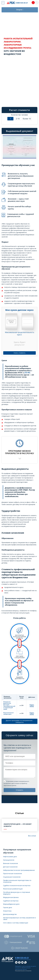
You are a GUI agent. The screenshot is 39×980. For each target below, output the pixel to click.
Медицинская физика (11, 897)
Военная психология (11, 863)
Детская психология (10, 867)
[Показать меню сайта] (3, 3)
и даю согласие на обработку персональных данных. (16, 783)
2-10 (18, 119)
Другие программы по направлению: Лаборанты (19, 721)
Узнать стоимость (19, 353)
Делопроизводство (10, 914)
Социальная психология (12, 877)
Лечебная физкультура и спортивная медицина (17, 893)
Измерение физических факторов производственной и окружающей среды (9, 705)
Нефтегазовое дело (10, 857)
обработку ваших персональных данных (23, 969)
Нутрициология (9, 860)
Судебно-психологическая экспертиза (17, 886)
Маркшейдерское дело (11, 904)
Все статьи (32, 836)
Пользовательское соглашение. (23, 971)
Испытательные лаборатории (8, 713)
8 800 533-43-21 (22, 3)
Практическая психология (12, 874)
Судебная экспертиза (11, 901)
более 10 (27, 119)
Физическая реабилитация (13, 889)
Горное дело (8, 908)
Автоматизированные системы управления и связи (19, 919)
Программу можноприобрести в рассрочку (19, 452)
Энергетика (7, 911)
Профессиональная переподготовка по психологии (17, 881)
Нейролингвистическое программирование (19, 870)
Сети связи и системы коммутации (16, 923)
